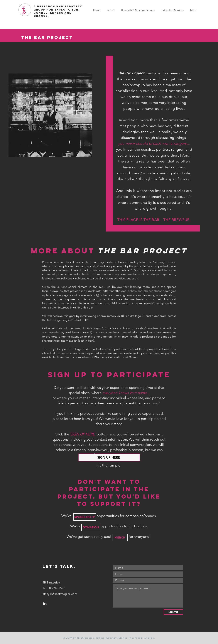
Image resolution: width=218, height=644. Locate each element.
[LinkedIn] (45, 603)
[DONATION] (91, 527)
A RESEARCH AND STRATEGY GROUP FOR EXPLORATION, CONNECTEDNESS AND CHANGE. (58, 11)
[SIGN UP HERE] (109, 457)
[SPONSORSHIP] (85, 517)
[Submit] (173, 612)
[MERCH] (120, 538)
